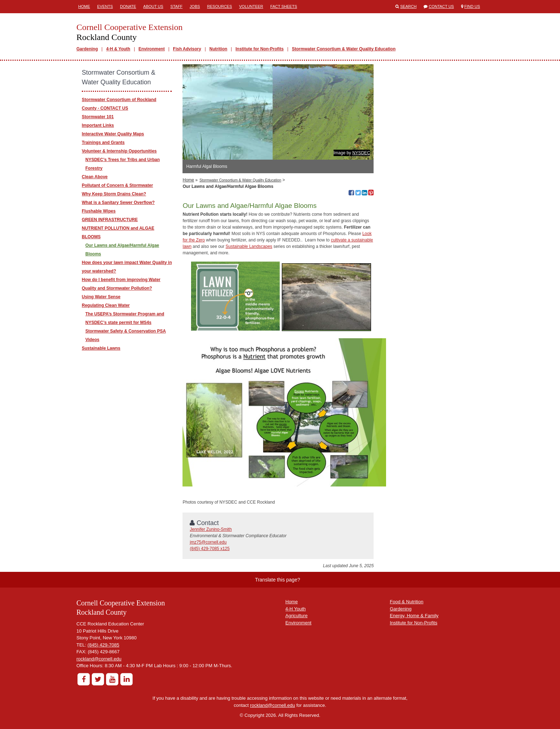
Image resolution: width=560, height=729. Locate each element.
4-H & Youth (118, 49)
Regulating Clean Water (106, 305)
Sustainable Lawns (101, 348)
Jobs (195, 6)
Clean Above (95, 177)
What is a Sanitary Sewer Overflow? (118, 203)
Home (84, 6)
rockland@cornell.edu (99, 659)
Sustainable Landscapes (249, 246)
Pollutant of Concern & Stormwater (117, 185)
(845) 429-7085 (103, 645)
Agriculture (296, 616)
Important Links (98, 125)
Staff (176, 6)
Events (105, 6)
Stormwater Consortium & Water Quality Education (344, 49)
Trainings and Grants (103, 143)
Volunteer (251, 6)
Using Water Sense (101, 297)
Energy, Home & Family (414, 616)
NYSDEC (361, 153)
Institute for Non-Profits (259, 49)
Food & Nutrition (407, 602)
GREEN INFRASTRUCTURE (110, 220)
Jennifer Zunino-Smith (211, 529)
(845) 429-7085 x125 (209, 549)
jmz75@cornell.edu (208, 542)
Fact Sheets (284, 6)
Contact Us (441, 6)
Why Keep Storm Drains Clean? (114, 194)
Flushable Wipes (99, 211)
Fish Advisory (187, 49)
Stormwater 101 (98, 117)
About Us (153, 6)
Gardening (87, 49)
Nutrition (218, 49)
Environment (152, 49)
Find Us (472, 6)
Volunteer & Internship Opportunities (119, 151)
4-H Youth (296, 609)
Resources (220, 6)
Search (409, 6)
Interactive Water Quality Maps (113, 134)
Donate (128, 6)
